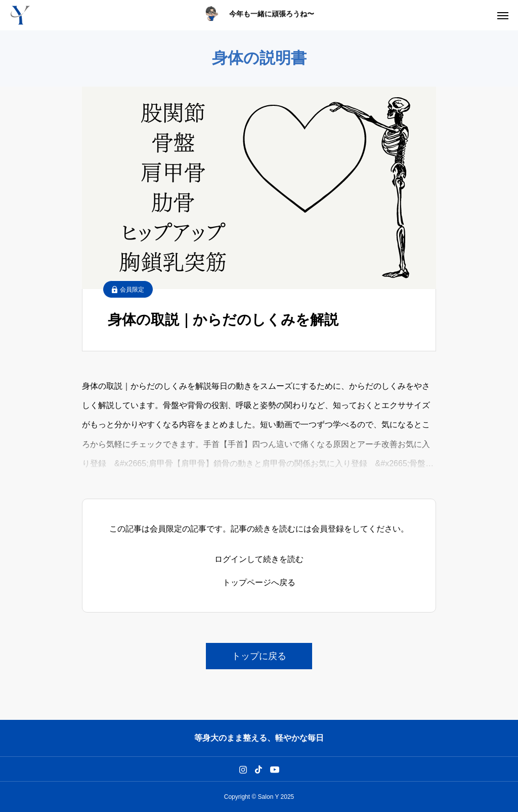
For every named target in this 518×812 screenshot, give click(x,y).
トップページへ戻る (259, 583)
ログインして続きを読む (259, 559)
